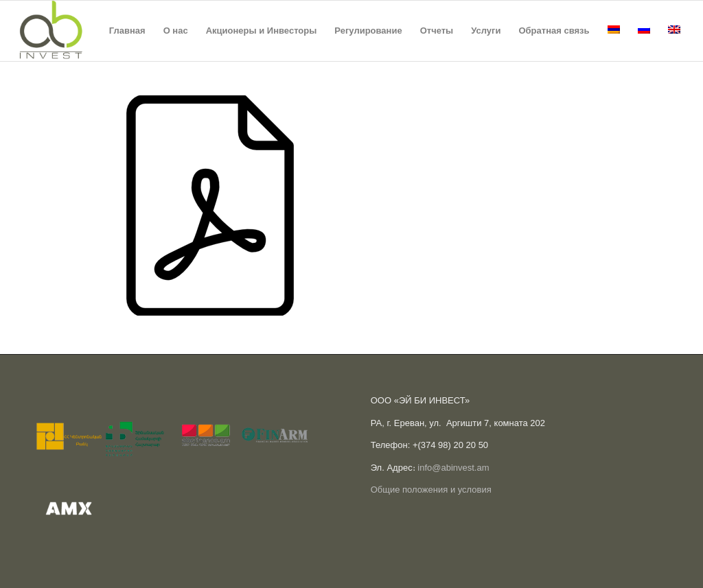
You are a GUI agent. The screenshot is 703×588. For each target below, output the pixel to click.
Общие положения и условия (431, 490)
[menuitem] (127, 31)
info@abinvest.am (453, 468)
